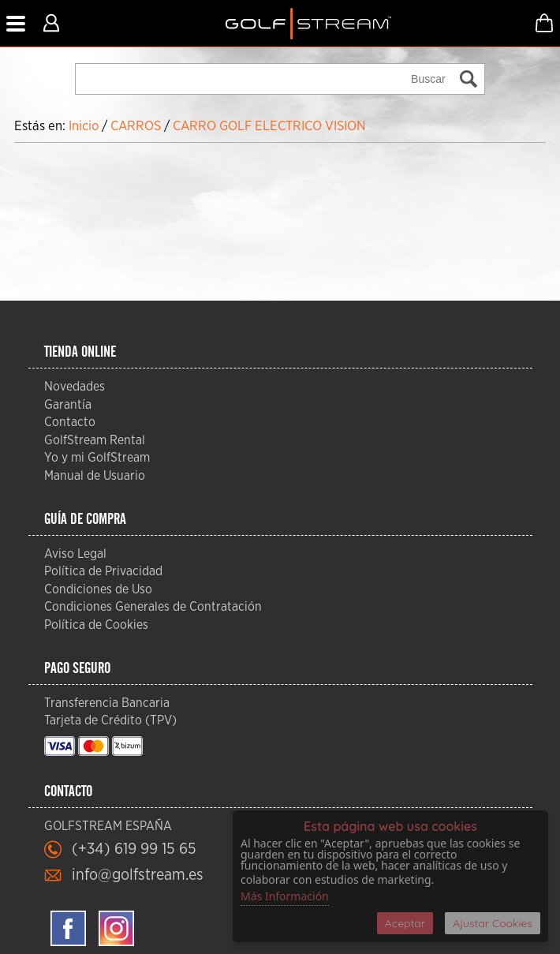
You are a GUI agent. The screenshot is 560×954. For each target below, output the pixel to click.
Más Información (285, 896)
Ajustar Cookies (493, 923)
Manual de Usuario (95, 476)
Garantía (68, 405)
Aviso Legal (75, 554)
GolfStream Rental (95, 440)
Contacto (70, 422)
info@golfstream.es (138, 875)
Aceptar (405, 923)
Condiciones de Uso (98, 589)
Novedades (75, 387)
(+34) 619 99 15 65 (134, 849)
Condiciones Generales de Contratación (153, 607)
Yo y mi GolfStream (97, 458)
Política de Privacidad (103, 571)
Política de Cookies (96, 625)
